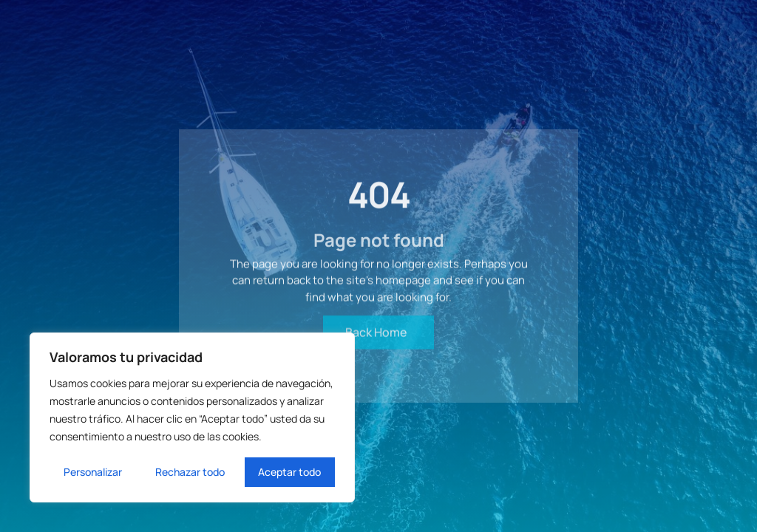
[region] (192, 417)
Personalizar (93, 472)
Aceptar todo (289, 472)
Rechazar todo (190, 472)
